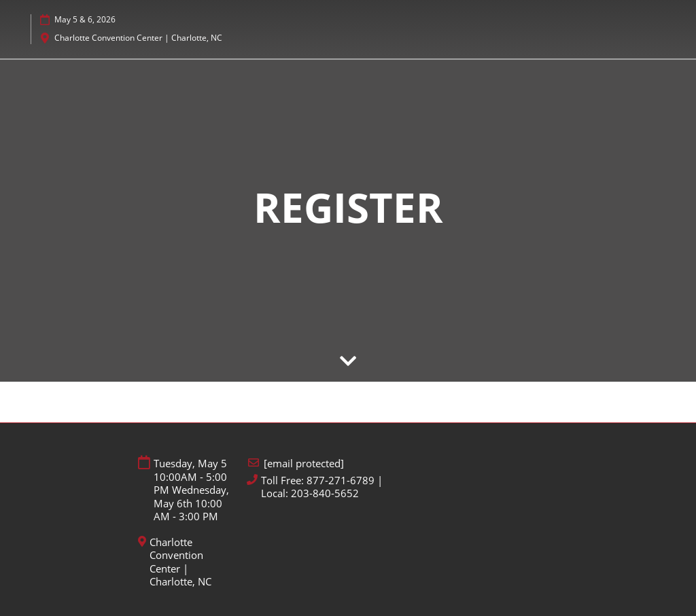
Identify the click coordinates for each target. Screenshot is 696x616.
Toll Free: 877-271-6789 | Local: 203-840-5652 (322, 487)
